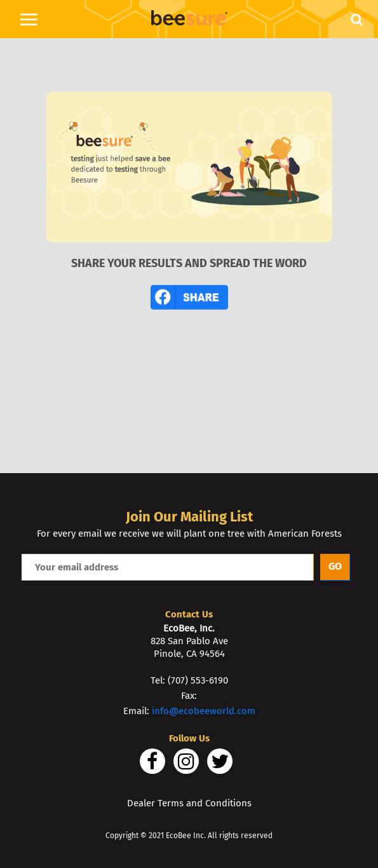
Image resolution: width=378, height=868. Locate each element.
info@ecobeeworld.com (204, 711)
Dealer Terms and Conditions (189, 803)
